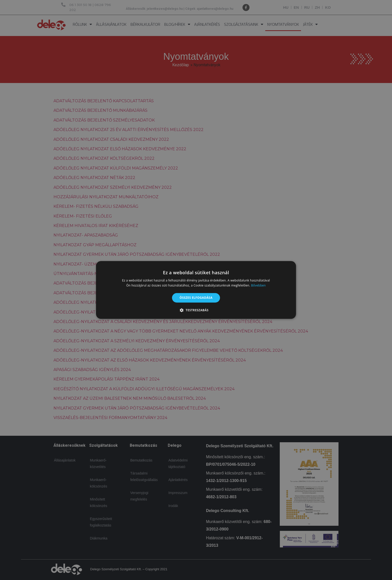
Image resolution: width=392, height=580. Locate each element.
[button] (196, 310)
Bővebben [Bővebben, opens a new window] (258, 286)
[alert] (196, 290)
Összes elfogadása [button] (196, 298)
